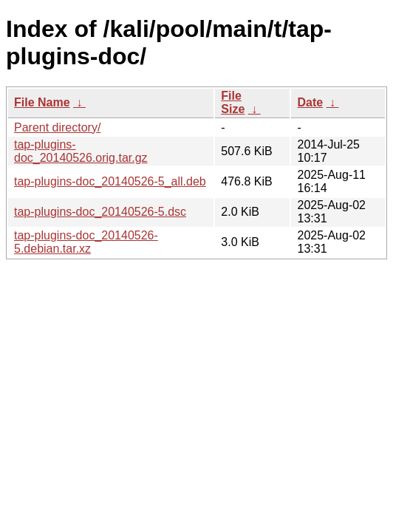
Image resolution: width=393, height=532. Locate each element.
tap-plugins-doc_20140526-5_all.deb (110, 181)
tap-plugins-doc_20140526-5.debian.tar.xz (86, 242)
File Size (233, 102)
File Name (42, 102)
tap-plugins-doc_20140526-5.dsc (100, 212)
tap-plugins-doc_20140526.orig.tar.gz (81, 151)
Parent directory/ (57, 127)
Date (310, 102)
